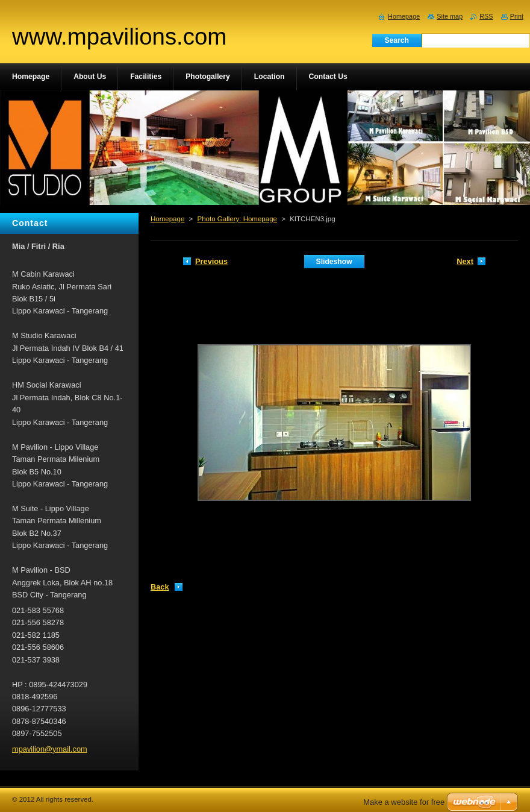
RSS (486, 16)
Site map (450, 16)
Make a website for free (404, 802)
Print (517, 16)
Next (465, 261)
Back (160, 587)
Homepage (167, 219)
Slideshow (334, 262)
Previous (211, 261)
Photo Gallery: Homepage (237, 219)
